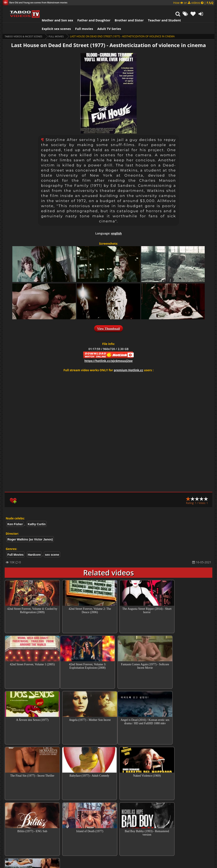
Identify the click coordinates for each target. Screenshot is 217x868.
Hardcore (34, 544)
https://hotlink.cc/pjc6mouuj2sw (108, 350)
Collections (109, 818)
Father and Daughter (89, 10)
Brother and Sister (124, 10)
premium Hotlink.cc (128, 359)
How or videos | (193, 3)
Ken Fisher (15, 514)
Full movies (79, 18)
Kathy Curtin (37, 514)
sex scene (52, 544)
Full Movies (58, 26)
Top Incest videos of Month (108, 806)
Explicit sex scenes (51, 18)
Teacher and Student (159, 10)
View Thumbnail (108, 318)
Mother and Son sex (52, 10)
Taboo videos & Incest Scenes (24, 26)
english (116, 223)
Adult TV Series (104, 18)
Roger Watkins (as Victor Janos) (30, 529)
